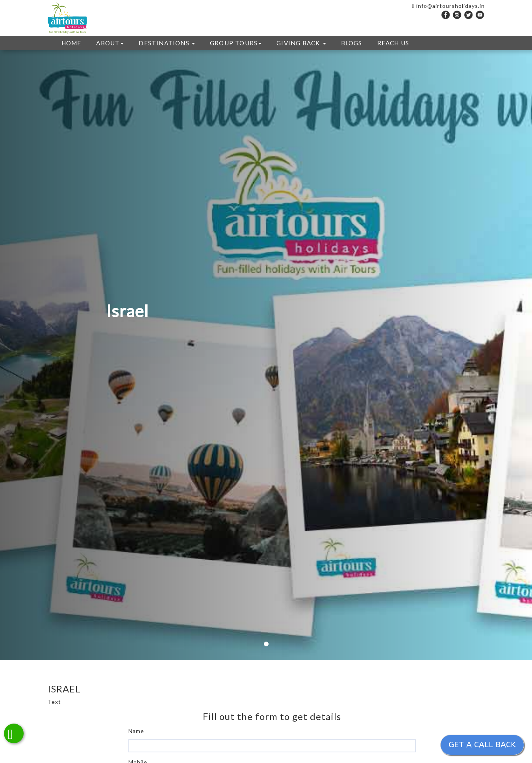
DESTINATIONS (167, 43)
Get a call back (482, 745)
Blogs (352, 43)
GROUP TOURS (236, 43)
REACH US (393, 43)
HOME (71, 43)
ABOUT (110, 43)
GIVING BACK (301, 43)
